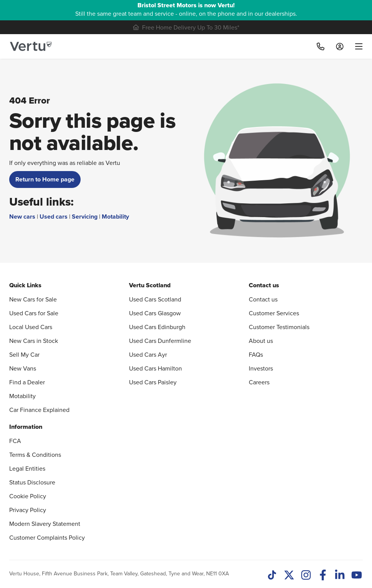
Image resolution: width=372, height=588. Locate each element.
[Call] (321, 46)
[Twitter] (289, 576)
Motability (115, 217)
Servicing (85, 217)
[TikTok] (272, 576)
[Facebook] (323, 576)
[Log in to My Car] (340, 46)
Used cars (54, 217)
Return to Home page (45, 179)
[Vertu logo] (31, 46)
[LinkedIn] (340, 576)
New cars (22, 217)
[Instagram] (306, 576)
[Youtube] (357, 576)
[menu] (356, 46)
